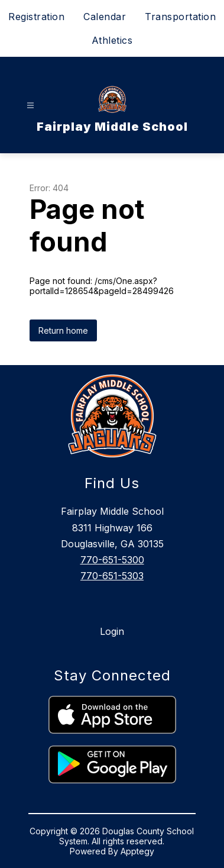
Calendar (105, 17)
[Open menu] (30, 106)
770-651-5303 (112, 576)
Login (112, 631)
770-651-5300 (112, 560)
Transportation (180, 17)
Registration (36, 17)
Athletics (112, 40)
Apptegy (137, 851)
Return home (63, 330)
